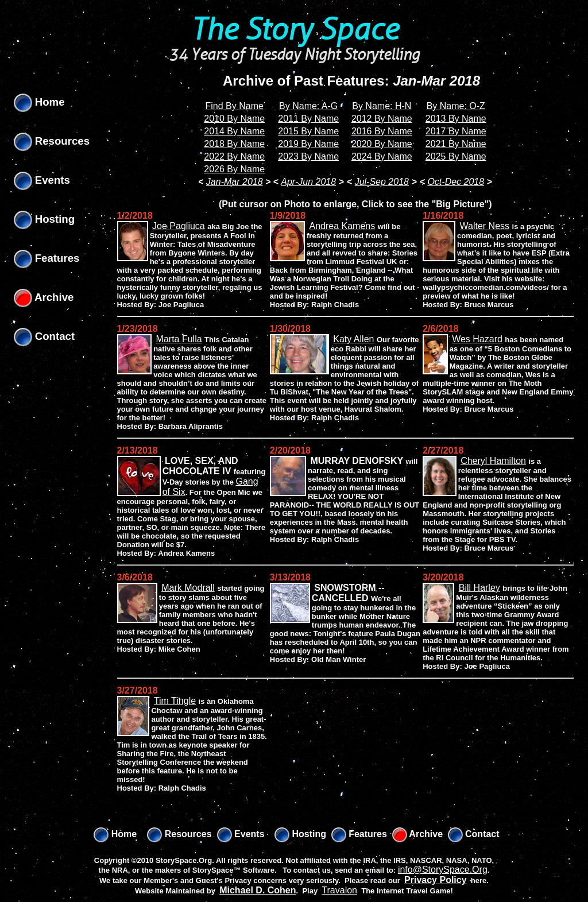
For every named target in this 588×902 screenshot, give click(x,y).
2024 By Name (382, 156)
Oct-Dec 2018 (456, 182)
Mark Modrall (188, 588)
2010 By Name (234, 119)
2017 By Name (456, 131)
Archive (44, 297)
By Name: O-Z (456, 106)
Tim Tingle (175, 701)
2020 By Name (382, 144)
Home (39, 102)
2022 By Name (234, 156)
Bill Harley (479, 588)
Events (42, 180)
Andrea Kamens (342, 226)
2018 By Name (234, 144)
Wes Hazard (477, 339)
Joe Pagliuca (179, 226)
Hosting (45, 219)
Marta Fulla (179, 339)
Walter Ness (485, 226)
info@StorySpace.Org (443, 870)
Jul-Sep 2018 (382, 182)
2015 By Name (308, 131)
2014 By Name (234, 131)
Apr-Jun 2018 (308, 182)
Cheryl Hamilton (493, 461)
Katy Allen (353, 339)
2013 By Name (456, 119)
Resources (52, 141)
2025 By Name (456, 156)
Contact (45, 336)
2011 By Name (308, 119)
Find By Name (235, 106)
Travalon (339, 890)
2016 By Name (382, 131)
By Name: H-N (382, 106)
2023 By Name (308, 156)
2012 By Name (382, 119)
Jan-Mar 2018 (235, 182)
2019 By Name (308, 144)
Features (47, 258)
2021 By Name (456, 144)
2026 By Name (234, 169)
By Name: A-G (308, 106)
